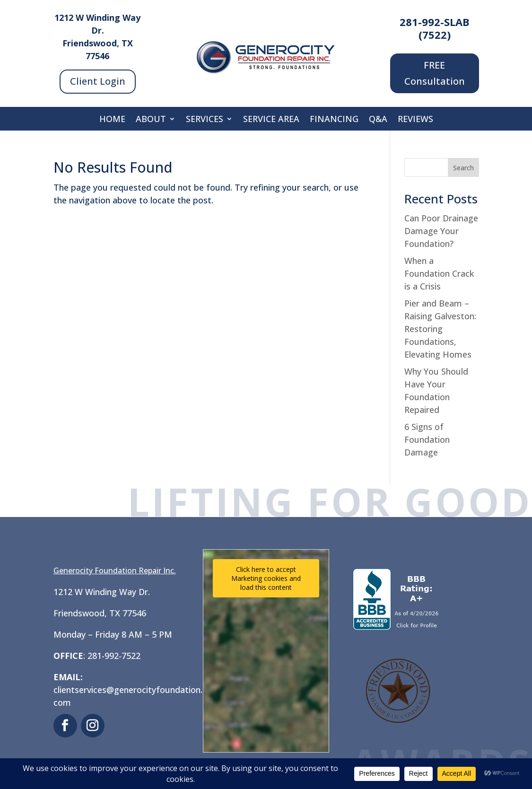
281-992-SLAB (435, 22)
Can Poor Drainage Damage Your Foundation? (441, 231)
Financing (334, 120)
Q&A (378, 120)
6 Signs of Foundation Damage (427, 439)
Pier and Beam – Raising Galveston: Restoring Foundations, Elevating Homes (440, 329)
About (151, 120)
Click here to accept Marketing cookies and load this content (266, 578)
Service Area (271, 120)
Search (463, 168)
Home (112, 120)
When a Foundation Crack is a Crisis (439, 273)
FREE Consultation (435, 73)
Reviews (415, 120)
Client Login (98, 81)
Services (205, 120)
